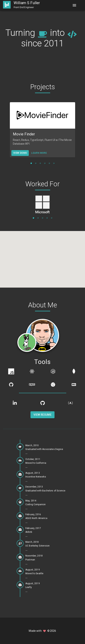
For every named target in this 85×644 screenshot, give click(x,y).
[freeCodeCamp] (70, 403)
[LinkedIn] (15, 403)
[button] (31, 163)
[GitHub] (43, 403)
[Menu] (74, 5)
